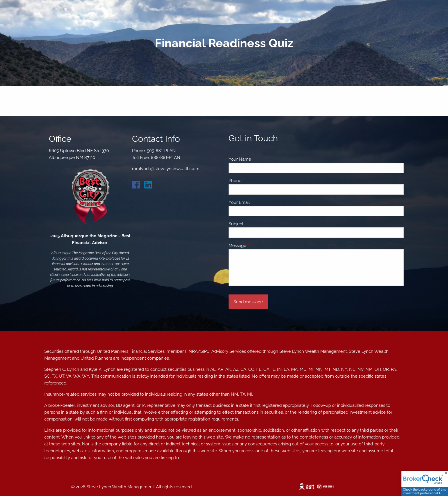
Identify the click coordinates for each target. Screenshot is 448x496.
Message (258, 246)
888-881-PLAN (166, 158)
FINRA (191, 351)
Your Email (260, 202)
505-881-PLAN (161, 151)
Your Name (261, 159)
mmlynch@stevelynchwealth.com (166, 169)
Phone (256, 181)
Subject (236, 224)
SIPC (205, 351)
